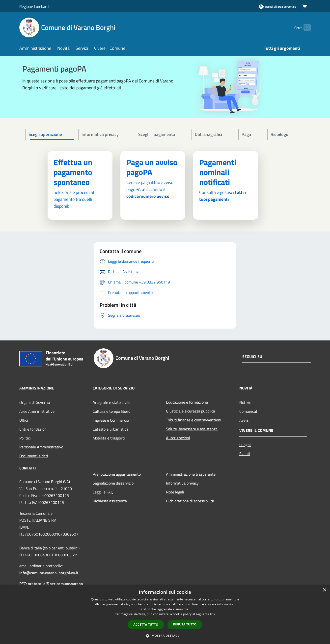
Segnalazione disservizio (113, 483)
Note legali (175, 492)
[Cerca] (305, 27)
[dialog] (165, 614)
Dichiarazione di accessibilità (190, 501)
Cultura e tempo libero (111, 411)
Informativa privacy (182, 483)
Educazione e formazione (187, 402)
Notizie (245, 402)
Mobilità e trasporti (109, 438)
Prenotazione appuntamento (117, 474)
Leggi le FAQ (103, 492)
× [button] (324, 590)
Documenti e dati (34, 456)
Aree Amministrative (37, 411)
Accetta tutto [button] (146, 625)
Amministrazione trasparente (191, 474)
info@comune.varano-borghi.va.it (49, 573)
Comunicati (249, 411)
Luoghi (245, 445)
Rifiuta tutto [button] (185, 624)
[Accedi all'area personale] (277, 7)
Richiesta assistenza (110, 501)
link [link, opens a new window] (213, 614)
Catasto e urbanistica (110, 429)
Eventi (245, 454)
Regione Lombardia (35, 6)
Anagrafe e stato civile (111, 402)
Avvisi (244, 420)
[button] (165, 636)
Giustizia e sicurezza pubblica (191, 411)
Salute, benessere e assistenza (192, 429)
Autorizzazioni (178, 438)
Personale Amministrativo (41, 447)
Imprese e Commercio (111, 420)
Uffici (24, 420)
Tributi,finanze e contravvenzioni (194, 420)
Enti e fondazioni (33, 429)
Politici (25, 438)
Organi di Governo (35, 402)
